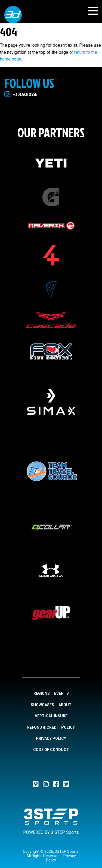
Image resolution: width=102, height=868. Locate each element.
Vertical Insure (51, 716)
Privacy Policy (51, 738)
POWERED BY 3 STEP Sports (51, 832)
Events (61, 693)
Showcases (42, 705)
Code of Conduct (51, 750)
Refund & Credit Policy (51, 727)
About (65, 705)
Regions (42, 693)
